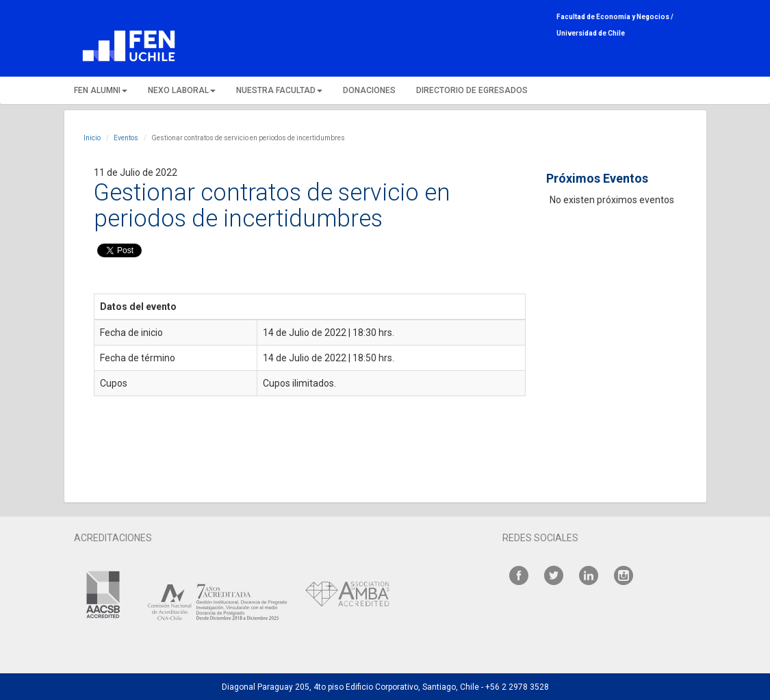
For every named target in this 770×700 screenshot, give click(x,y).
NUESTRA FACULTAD (279, 90)
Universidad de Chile (591, 33)
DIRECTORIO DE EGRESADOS (472, 90)
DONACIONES (369, 90)
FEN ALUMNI (101, 90)
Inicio (92, 138)
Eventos (126, 138)
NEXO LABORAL (182, 90)
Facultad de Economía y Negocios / (615, 17)
